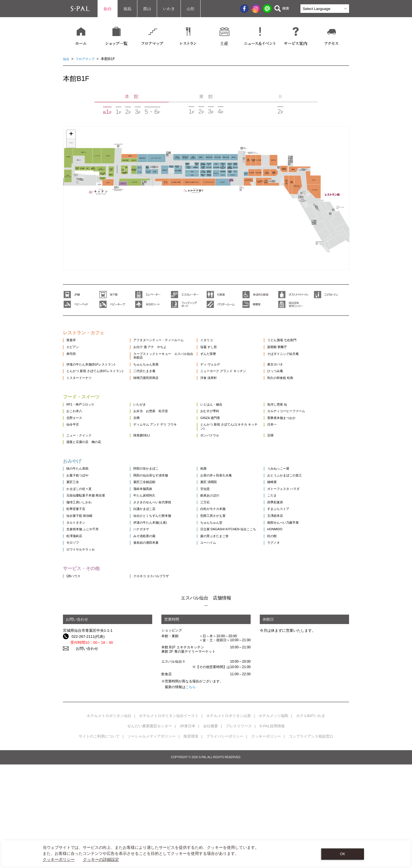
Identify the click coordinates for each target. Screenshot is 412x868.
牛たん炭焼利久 (153, 562)
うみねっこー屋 (299, 521)
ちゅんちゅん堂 (226, 603)
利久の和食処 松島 (302, 404)
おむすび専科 (224, 445)
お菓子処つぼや (79, 531)
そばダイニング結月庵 (305, 364)
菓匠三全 (74, 541)
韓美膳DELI (149, 480)
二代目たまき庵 (153, 389)
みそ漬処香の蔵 (153, 628)
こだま (292, 562)
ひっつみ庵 (295, 389)
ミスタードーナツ (81, 404)
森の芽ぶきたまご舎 (230, 628)
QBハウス (75, 679)
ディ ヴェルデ (225, 379)
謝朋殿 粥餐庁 (298, 354)
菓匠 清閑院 (223, 541)
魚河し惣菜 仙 (298, 434)
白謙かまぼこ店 (153, 582)
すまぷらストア (299, 582)
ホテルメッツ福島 (274, 819)
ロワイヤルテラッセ (83, 649)
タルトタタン (78, 603)
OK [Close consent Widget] (342, 854)
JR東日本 (188, 830)
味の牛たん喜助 (79, 521)
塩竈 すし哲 (223, 354)
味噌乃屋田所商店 (154, 404)
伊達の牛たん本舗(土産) (160, 603)
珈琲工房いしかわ (81, 572)
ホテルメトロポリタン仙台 (109, 819)
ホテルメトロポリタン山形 (229, 819)
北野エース (76, 455)
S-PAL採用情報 (272, 830)
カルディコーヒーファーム (308, 445)
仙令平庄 (74, 465)
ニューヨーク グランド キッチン (240, 389)
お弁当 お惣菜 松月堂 (160, 445)
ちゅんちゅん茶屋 (154, 379)
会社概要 (211, 830)
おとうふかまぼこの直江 (307, 531)
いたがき (147, 434)
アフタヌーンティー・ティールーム (169, 343)
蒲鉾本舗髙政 (151, 552)
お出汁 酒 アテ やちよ (159, 354)
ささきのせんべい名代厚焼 (162, 572)
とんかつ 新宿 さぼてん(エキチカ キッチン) (243, 467)
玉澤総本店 (295, 593)
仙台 (108, 9)
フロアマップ (88, 59)
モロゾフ (74, 638)
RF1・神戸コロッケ (83, 434)
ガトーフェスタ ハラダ (305, 552)
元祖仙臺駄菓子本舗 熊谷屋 (89, 562)
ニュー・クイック (81, 480)
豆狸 (290, 480)
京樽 (143, 455)
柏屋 (217, 521)
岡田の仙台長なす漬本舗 (160, 531)
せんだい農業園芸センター (150, 830)
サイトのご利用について (99, 840)
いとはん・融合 (226, 434)
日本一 (292, 465)
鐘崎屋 (292, 541)
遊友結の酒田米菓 (154, 638)
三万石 (218, 572)
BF (107, 112)
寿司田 (72, 364)
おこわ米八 (76, 445)
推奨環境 (191, 840)
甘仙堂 (218, 552)
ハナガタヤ (149, 613)
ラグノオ (294, 638)
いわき (169, 9)
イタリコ (220, 343)
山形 (191, 9)
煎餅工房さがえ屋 (228, 593)
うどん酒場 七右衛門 (303, 343)
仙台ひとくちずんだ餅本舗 (162, 593)
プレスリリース (239, 830)
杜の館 (292, 628)
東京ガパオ (295, 379)
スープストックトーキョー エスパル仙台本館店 (169, 366)
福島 (127, 9)
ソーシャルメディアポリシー (151, 840)
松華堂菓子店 (78, 582)
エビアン (74, 354)
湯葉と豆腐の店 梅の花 (87, 490)
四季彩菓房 (295, 572)
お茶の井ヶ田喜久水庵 (231, 531)
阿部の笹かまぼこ (154, 521)
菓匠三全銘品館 (153, 541)
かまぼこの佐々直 (81, 552)
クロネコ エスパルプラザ (161, 679)
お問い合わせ (83, 752)
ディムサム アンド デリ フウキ (165, 465)
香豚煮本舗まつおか (303, 455)
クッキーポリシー (266, 840)
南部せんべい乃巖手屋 (305, 603)
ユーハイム (222, 638)
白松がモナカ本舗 (228, 582)
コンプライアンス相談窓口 (311, 840)
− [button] (71, 143)
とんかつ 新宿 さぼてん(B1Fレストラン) (96, 391)
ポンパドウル (224, 480)
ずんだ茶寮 (222, 364)
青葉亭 (72, 343)
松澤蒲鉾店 (76, 628)
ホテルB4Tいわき (311, 819)
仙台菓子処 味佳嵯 (82, 593)
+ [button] (71, 134)
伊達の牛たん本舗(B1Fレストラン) (95, 379)
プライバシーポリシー (225, 840)
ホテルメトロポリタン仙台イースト (169, 819)
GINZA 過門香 (225, 455)
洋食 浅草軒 (223, 404)
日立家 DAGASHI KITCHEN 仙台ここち (242, 616)
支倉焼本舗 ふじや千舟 (86, 613)
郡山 (147, 9)
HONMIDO (295, 613)
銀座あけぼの (224, 562)
